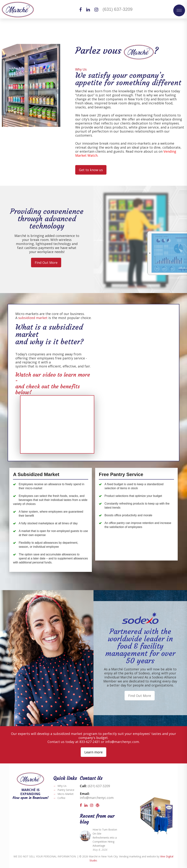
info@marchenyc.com (122, 742)
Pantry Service (66, 790)
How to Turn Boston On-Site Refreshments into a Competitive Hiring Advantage (105, 838)
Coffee (61, 798)
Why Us (62, 786)
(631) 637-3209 (118, 9)
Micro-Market (66, 794)
